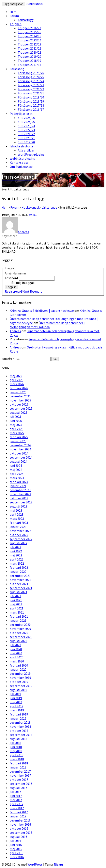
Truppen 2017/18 (29, 65)
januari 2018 (18, 767)
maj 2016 (16, 849)
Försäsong (17, 69)
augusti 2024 (18, 461)
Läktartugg (26, 20)
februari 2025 (19, 437)
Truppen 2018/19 (29, 61)
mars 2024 (17, 478)
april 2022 (17, 559)
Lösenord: (12, 278)
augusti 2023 (18, 506)
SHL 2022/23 (26, 130)
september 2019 (21, 686)
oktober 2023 (19, 498)
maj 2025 (16, 425)
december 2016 (20, 820)
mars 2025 (17, 433)
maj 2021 (16, 604)
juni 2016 (16, 845)
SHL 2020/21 (26, 138)
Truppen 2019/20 (29, 56)
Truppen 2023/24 (29, 40)
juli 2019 (15, 694)
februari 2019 (19, 714)
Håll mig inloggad (22, 283)
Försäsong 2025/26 (31, 73)
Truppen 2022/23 (29, 44)
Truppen (16, 24)
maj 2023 (16, 510)
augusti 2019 (18, 690)
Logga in (11, 287)
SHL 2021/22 (26, 134)
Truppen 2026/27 (29, 28)
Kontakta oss (19, 163)
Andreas (15, 331)
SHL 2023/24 (26, 126)
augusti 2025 (18, 412)
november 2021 (20, 580)
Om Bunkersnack (21, 167)
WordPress (35, 864)
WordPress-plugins (31, 154)
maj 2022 (16, 555)
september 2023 (21, 502)
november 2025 (20, 400)
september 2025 (21, 408)
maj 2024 (16, 470)
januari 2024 (18, 486)
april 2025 (17, 429)
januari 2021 (18, 620)
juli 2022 (15, 547)
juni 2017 (16, 796)
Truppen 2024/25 (29, 36)
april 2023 (17, 514)
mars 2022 (17, 563)
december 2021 (20, 576)
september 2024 (21, 457)
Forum (14, 16)
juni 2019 (16, 698)
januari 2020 (18, 669)
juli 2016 (15, 841)
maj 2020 (16, 653)
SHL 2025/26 (26, 118)
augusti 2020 (18, 641)
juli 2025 (15, 417)
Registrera (12, 291)
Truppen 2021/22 (29, 48)
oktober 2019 (19, 682)
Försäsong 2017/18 (31, 105)
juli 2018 (15, 743)
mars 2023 (17, 519)
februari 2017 (19, 812)
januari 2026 (18, 392)
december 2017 (20, 771)
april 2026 (17, 380)
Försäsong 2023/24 (31, 81)
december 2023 (20, 490)
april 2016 (17, 853)
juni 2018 (16, 747)
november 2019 (20, 678)
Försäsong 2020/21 (31, 93)
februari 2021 (19, 616)
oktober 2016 (19, 828)
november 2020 (20, 629)
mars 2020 (17, 661)
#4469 (33, 215)
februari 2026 (19, 388)
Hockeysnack (31, 207)
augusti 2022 (18, 543)
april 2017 (17, 804)
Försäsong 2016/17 (31, 109)
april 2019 (17, 706)
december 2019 (20, 673)
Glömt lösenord (31, 291)
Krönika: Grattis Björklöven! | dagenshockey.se (42, 311)
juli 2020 (15, 645)
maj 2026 (16, 376)
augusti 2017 (18, 788)
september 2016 (21, 833)
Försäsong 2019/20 (31, 97)
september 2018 (21, 735)
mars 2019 (17, 710)
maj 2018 (16, 751)
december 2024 (20, 445)
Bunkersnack (34, 4)
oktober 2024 (19, 453)
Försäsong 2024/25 (31, 77)
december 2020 (20, 625)
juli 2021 (15, 596)
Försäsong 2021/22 (31, 89)
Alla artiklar (26, 150)
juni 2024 (16, 466)
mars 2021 (17, 612)
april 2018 (17, 755)
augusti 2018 (18, 739)
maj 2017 (16, 800)
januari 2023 (18, 527)
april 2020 (17, 657)
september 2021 (21, 588)
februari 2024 (19, 482)
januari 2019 (18, 718)
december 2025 (20, 396)
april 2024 (17, 474)
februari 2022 (19, 567)
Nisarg (58, 864)
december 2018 (20, 722)
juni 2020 (16, 649)
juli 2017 (15, 792)
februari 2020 (19, 665)
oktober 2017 (19, 780)
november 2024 (20, 449)
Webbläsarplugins (22, 158)
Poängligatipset (21, 114)
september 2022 (21, 539)
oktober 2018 (19, 731)
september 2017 (21, 784)
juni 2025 (16, 421)
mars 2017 (17, 808)
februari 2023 (19, 523)
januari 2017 (18, 816)
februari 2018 (19, 763)
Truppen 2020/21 (29, 52)
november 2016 (20, 824)
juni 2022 (16, 551)
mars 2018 (17, 759)
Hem (13, 12)
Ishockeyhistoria (21, 146)
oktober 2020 (19, 633)
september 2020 (21, 637)
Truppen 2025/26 (29, 32)
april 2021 (17, 608)
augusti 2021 (18, 592)
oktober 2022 (19, 535)
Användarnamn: (16, 273)
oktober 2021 (19, 584)
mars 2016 (17, 857)
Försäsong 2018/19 (31, 101)
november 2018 (20, 726)
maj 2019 (16, 702)
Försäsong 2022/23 (31, 85)
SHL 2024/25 (26, 122)
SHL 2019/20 (26, 142)
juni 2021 (16, 600)
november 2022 (20, 531)
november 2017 (20, 775)
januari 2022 (18, 572)
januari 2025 (18, 441)
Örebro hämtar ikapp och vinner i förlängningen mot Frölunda (47, 325)
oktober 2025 (19, 404)
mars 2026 (17, 384)
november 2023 (20, 494)
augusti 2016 (18, 837)
